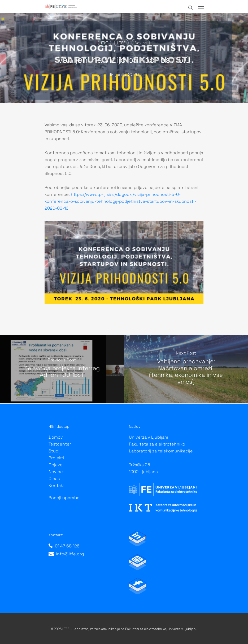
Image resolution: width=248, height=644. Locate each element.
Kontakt (57, 485)
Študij (55, 451)
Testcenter (60, 444)
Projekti (56, 458)
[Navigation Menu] (201, 6)
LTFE (121, 43)
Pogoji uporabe (64, 498)
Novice (141, 43)
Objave (56, 465)
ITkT (105, 43)
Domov (56, 437)
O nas (54, 479)
